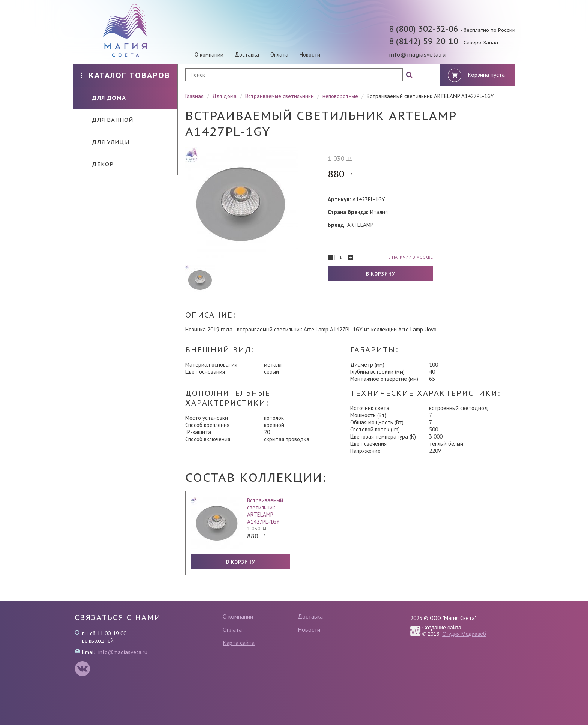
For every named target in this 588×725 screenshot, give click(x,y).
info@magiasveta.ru (417, 55)
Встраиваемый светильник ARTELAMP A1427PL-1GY (265, 511)
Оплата (279, 55)
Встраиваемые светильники (280, 96)
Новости (310, 55)
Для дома (103, 98)
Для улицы (105, 142)
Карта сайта (239, 643)
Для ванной (107, 120)
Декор (97, 164)
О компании (209, 55)
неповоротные (340, 96)
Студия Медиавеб (464, 634)
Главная (194, 96)
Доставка (247, 55)
